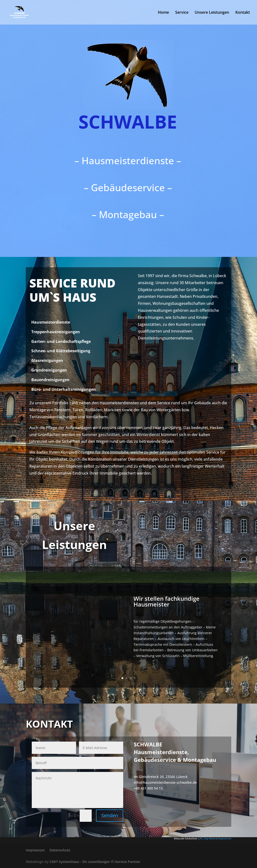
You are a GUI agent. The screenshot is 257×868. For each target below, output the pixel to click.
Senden (110, 815)
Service (182, 13)
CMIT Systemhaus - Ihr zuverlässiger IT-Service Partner (95, 862)
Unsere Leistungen (212, 13)
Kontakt (243, 13)
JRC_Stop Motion (208, 839)
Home (163, 13)
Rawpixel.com (224, 839)
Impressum (35, 850)
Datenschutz (60, 850)
